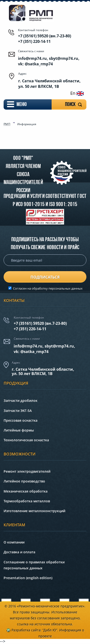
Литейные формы (19, 430)
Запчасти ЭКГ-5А (18, 411)
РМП (7, 124)
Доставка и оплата (19, 552)
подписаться (45, 277)
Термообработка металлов (27, 501)
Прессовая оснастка (21, 420)
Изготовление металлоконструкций (34, 511)
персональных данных (66, 288)
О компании (14, 542)
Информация (27, 124)
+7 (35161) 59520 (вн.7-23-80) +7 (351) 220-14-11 (45, 39)
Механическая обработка (26, 491)
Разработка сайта (26, 630)
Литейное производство (24, 481)
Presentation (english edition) (28, 578)
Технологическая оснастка (26, 440)
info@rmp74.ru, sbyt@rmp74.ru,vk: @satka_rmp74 (44, 349)
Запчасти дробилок (21, 400)
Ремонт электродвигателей (27, 471)
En (77, 93)
